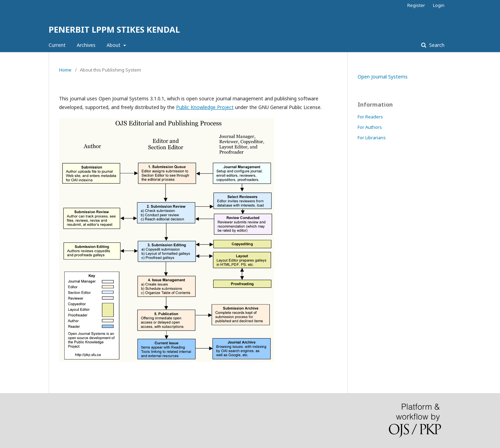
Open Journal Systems (383, 77)
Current (57, 45)
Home (65, 70)
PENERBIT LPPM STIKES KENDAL (114, 29)
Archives (86, 45)
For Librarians (372, 138)
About (114, 45)
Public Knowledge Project (205, 107)
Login (439, 5)
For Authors (370, 127)
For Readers (370, 117)
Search (436, 45)
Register (416, 5)
